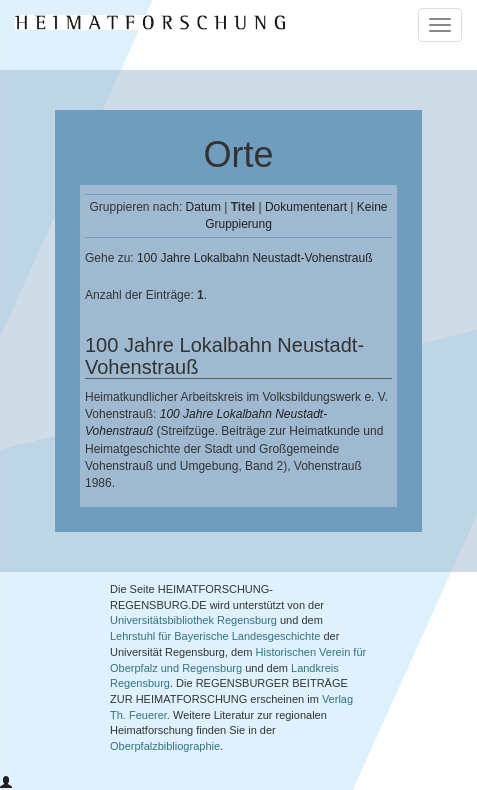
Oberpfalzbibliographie (165, 746)
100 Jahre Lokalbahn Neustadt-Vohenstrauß (255, 258)
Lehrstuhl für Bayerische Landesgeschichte (215, 636)
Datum (203, 207)
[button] (6, 783)
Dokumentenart (306, 207)
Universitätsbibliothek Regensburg (193, 620)
